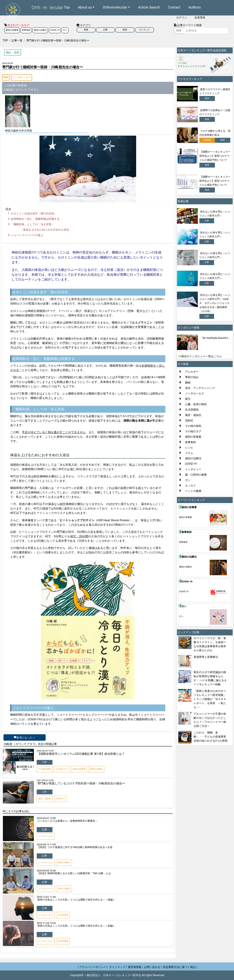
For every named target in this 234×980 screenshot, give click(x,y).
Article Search (149, 7)
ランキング (144, 30)
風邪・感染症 (193, 415)
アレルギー (192, 372)
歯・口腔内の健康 (196, 475)
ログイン (182, 17)
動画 (125, 30)
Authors (195, 7)
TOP (5, 40)
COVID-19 (55, 30)
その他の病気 (193, 426)
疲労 (188, 399)
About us (85, 7)
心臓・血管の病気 (196, 404)
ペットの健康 (193, 491)
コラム (189, 453)
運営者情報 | (135, 967)
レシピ (189, 448)
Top (67, 7)
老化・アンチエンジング (200, 388)
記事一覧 (17, 40)
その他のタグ (193, 431)
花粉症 (189, 420)
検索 (179, 30)
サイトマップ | (118, 967)
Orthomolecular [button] (115, 7)
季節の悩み (192, 377)
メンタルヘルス (21, 77)
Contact (174, 7)
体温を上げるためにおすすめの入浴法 (46, 230)
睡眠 (6, 77)
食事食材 (26, 30)
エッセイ (190, 485)
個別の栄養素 (12, 30)
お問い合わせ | (153, 967)
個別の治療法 (40, 30)
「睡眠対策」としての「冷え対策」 (32, 224)
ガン (65, 30)
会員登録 (200, 17)
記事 (105, 30)
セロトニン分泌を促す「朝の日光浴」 (34, 213)
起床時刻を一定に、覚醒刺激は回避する (35, 219)
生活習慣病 (192, 410)
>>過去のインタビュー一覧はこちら (200, 356)
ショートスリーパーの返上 (27, 235)
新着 (86, 30)
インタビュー (193, 469)
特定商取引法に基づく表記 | (180, 967)
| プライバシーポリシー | (93, 967)
